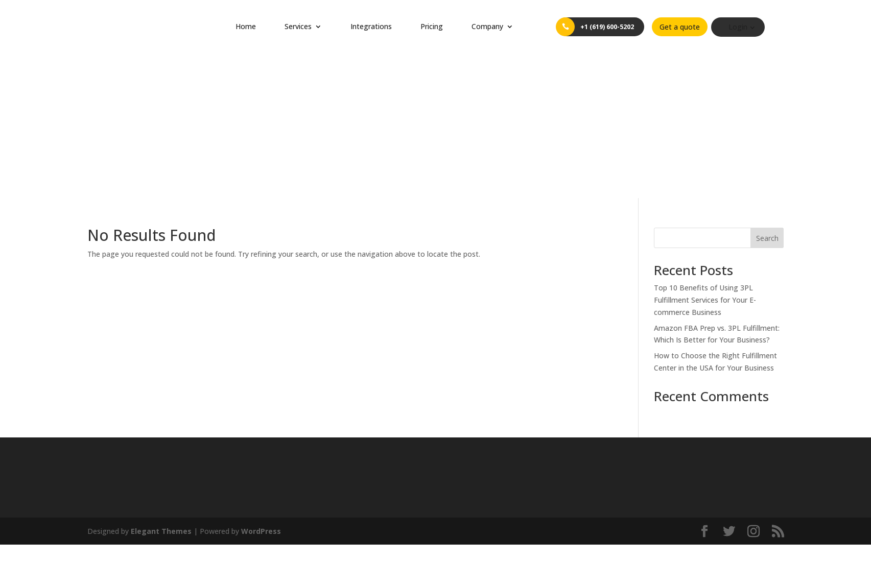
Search (767, 94)
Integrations (371, 26)
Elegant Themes (161, 387)
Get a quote (688, 27)
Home (246, 26)
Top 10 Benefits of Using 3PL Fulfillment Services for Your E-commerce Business (705, 156)
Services (298, 26)
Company (487, 26)
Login (747, 27)
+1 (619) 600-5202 (611, 27)
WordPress (261, 387)
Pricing (432, 26)
